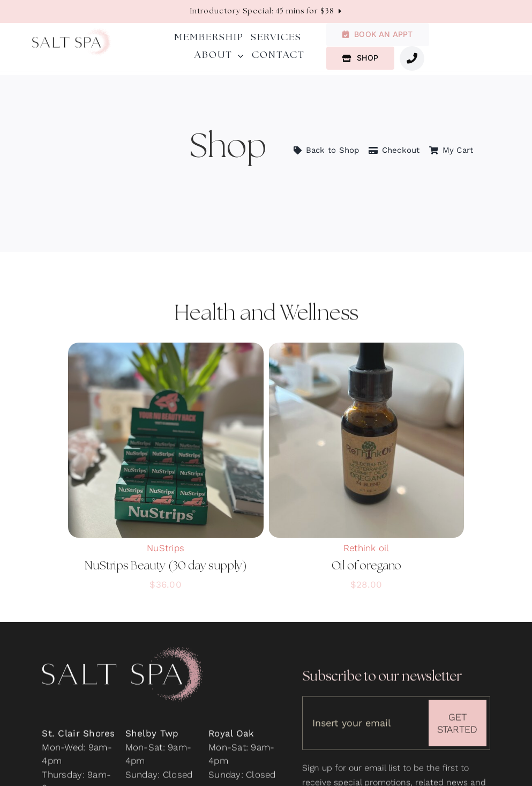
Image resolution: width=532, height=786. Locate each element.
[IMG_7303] (166, 347)
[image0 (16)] (366, 347)
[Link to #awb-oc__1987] (412, 58)
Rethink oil (366, 548)
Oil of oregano (366, 566)
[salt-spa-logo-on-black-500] (122, 655)
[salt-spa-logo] (72, 33)
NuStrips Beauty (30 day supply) (166, 566)
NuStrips (166, 548)
